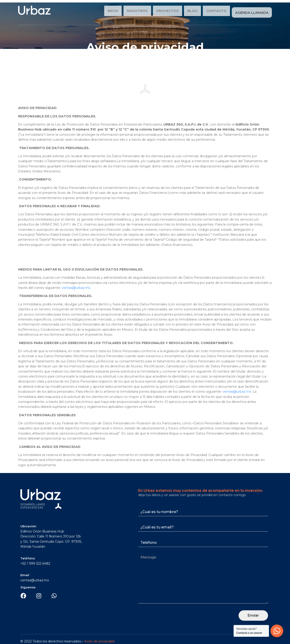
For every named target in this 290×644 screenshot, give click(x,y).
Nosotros (137, 11)
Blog (192, 11)
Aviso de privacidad (99, 639)
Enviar (253, 613)
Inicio (112, 11)
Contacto (216, 11)
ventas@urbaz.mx (76, 285)
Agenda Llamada (252, 11)
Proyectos (167, 11)
